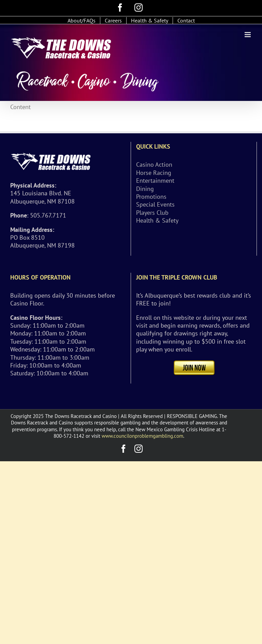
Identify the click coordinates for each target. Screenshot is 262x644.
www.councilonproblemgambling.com (142, 436)
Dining (145, 189)
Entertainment (155, 181)
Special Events (155, 204)
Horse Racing (154, 173)
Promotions (151, 197)
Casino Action (154, 164)
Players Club (152, 213)
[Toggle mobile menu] (248, 35)
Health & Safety (157, 220)
